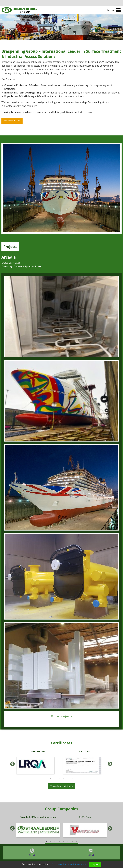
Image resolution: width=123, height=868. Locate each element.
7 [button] (72, 841)
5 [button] (68, 778)
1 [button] (51, 778)
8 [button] (77, 841)
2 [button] (55, 778)
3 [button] (59, 778)
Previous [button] (11, 763)
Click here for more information (69, 864)
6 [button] (72, 778)
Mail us (91, 855)
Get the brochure (12, 120)
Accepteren (95, 865)
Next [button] (109, 763)
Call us (32, 855)
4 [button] (64, 778)
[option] (38, 763)
